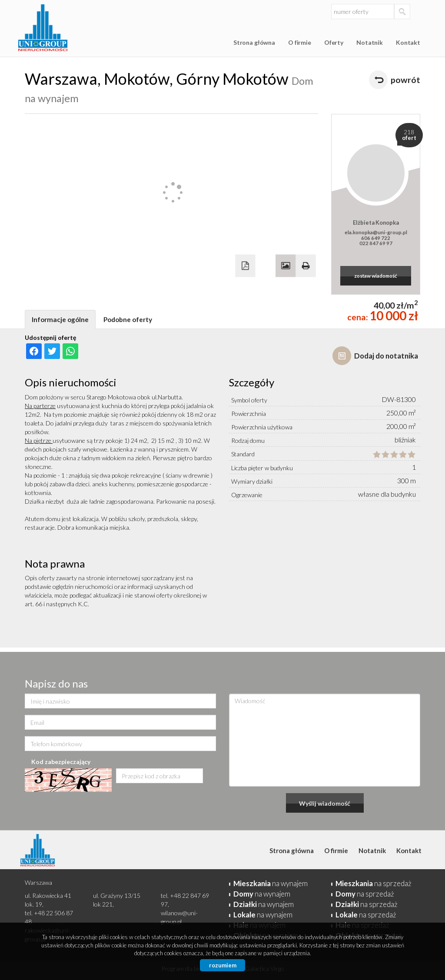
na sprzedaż (374, 883)
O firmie (300, 42)
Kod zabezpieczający (61, 762)
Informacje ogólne (60, 319)
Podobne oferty (128, 319)
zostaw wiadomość (376, 276)
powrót (405, 80)
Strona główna (254, 42)
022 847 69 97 (376, 243)
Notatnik (370, 42)
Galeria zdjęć (286, 266)
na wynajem (271, 883)
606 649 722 (376, 238)
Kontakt (408, 42)
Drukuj (306, 266)
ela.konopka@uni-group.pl (376, 232)
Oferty (334, 42)
